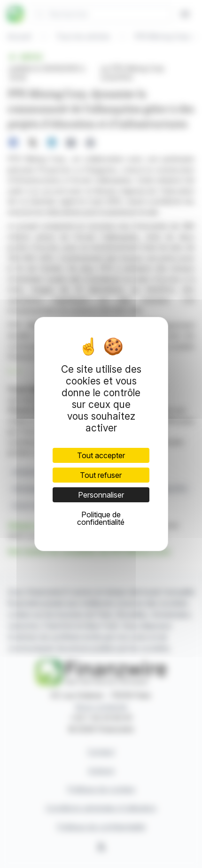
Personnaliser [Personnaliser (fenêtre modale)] (101, 495)
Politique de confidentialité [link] (101, 518)
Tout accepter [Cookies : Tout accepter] (101, 455)
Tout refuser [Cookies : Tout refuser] (101, 475)
